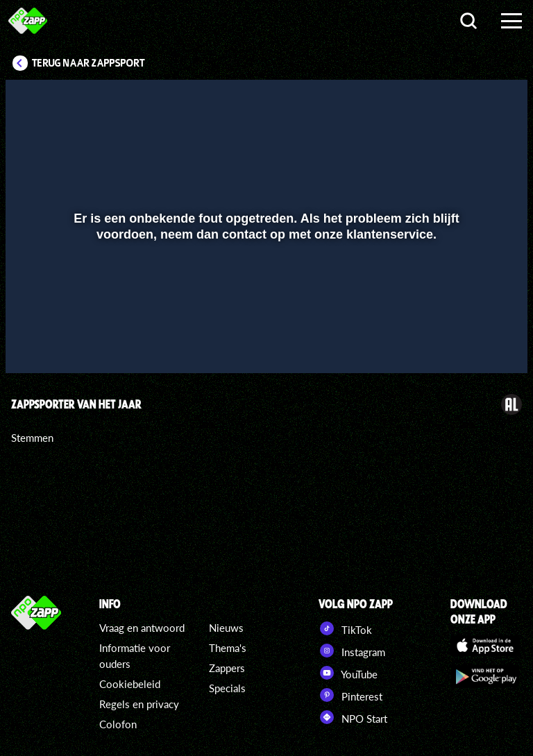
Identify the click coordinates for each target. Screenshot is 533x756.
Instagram (352, 651)
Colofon (118, 724)
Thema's (228, 648)
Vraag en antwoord (142, 628)
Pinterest (350, 695)
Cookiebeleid (130, 684)
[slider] (265, 314)
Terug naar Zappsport (88, 63)
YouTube (348, 673)
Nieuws (226, 628)
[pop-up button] (470, 343)
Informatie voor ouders (135, 656)
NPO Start (353, 717)
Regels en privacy (139, 704)
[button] (34, 343)
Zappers (227, 668)
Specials (227, 688)
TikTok (345, 628)
